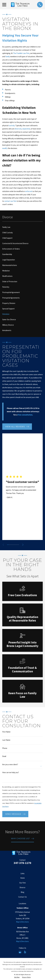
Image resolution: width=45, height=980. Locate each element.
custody (12, 125)
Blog (22, 892)
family (8, 56)
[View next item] (23, 545)
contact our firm (10, 201)
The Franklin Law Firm (21, 53)
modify (5, 148)
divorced (18, 129)
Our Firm (22, 883)
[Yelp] (25, 952)
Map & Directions (22, 922)
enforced (29, 191)
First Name (6, 732)
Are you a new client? (10, 764)
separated (26, 129)
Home (22, 878)
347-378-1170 (22, 863)
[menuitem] (22, 227)
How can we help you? (11, 772)
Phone (5, 748)
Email (4, 756)
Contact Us (22, 897)
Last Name (6, 740)
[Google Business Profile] (20, 952)
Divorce (22, 887)
